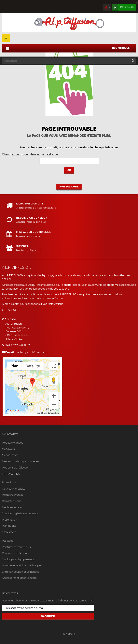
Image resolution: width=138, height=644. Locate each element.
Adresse (9, 319)
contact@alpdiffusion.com (32, 352)
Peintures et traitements (16, 547)
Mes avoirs (8, 449)
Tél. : (7, 345)
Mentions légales (12, 507)
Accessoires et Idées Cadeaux (20, 578)
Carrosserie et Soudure (16, 553)
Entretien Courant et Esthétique (21, 572)
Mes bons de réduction (16, 468)
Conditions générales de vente (20, 513)
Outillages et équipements (18, 559)
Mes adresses (10, 455)
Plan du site (9, 526)
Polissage (8, 541)
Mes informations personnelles (20, 461)
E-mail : (9, 352)
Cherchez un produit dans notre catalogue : (31, 154)
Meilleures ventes (13, 495)
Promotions (9, 482)
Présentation (10, 520)
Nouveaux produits (13, 489)
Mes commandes (12, 443)
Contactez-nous (11, 501)
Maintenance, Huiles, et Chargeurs (23, 565)
